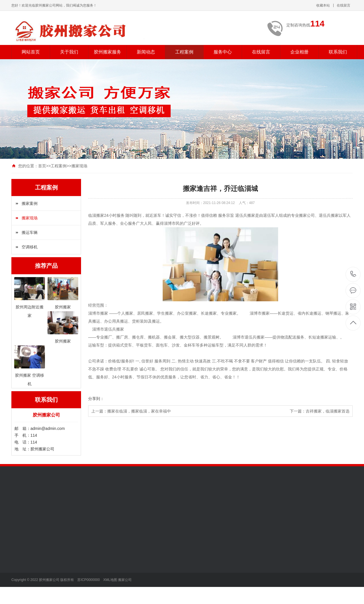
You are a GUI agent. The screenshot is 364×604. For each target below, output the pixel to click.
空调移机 (30, 247)
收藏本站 (323, 5)
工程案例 (184, 52)
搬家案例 (30, 203)
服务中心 (223, 52)
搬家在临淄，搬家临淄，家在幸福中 (139, 411)
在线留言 (344, 5)
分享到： (96, 399)
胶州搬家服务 (107, 52)
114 (353, 274)
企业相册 (299, 52)
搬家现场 (79, 166)
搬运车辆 (30, 232)
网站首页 (31, 52)
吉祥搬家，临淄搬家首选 (328, 411)
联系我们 (338, 52)
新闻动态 (146, 52)
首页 (42, 166)
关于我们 (69, 52)
